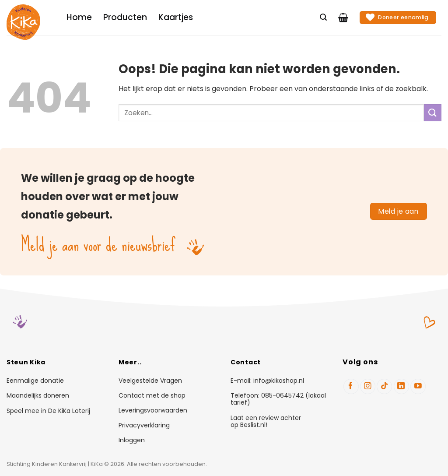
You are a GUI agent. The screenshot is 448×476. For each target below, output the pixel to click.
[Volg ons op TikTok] (384, 386)
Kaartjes (176, 17)
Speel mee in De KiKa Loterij (48, 411)
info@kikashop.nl (279, 381)
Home (79, 17)
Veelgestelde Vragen (150, 381)
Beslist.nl (253, 425)
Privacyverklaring (144, 426)
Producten (125, 17)
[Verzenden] (433, 113)
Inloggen (132, 441)
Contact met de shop (152, 396)
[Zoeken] (323, 17)
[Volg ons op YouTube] (418, 386)
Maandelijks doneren (38, 395)
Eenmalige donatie (35, 381)
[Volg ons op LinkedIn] (401, 386)
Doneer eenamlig (397, 17)
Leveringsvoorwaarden (153, 411)
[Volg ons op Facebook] (351, 386)
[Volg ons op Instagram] (368, 386)
